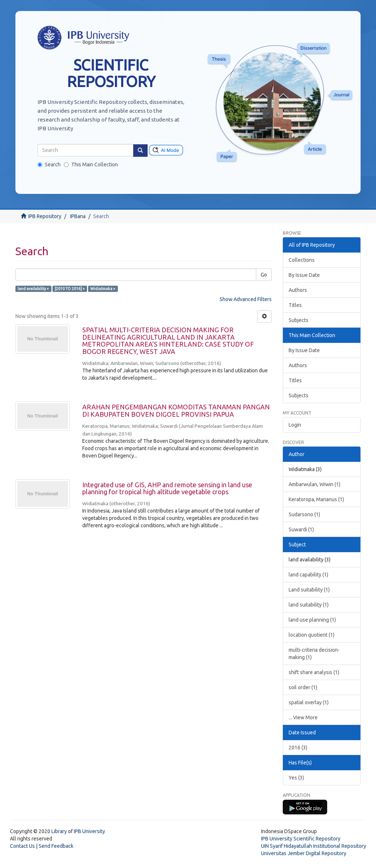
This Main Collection (91, 164)
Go (264, 275)
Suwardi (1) (301, 529)
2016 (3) (298, 748)
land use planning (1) (312, 620)
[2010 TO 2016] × (70, 289)
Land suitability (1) (309, 590)
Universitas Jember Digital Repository (304, 853)
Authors (298, 290)
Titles (295, 305)
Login (295, 425)
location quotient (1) (312, 635)
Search (49, 164)
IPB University (89, 831)
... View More (303, 717)
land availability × (33, 289)
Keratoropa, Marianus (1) (316, 499)
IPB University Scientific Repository (301, 839)
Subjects (299, 320)
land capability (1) (308, 575)
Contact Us (22, 846)
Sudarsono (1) (304, 514)
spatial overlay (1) (309, 702)
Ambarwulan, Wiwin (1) (314, 484)
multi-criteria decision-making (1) (314, 654)
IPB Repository (45, 216)
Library (59, 831)
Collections (302, 260)
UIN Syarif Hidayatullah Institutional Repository (314, 846)
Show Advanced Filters (246, 299)
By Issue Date (304, 275)
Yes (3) (296, 778)
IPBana (78, 216)
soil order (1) (303, 687)
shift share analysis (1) (314, 672)
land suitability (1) (309, 605)
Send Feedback (56, 846)
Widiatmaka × (103, 289)
